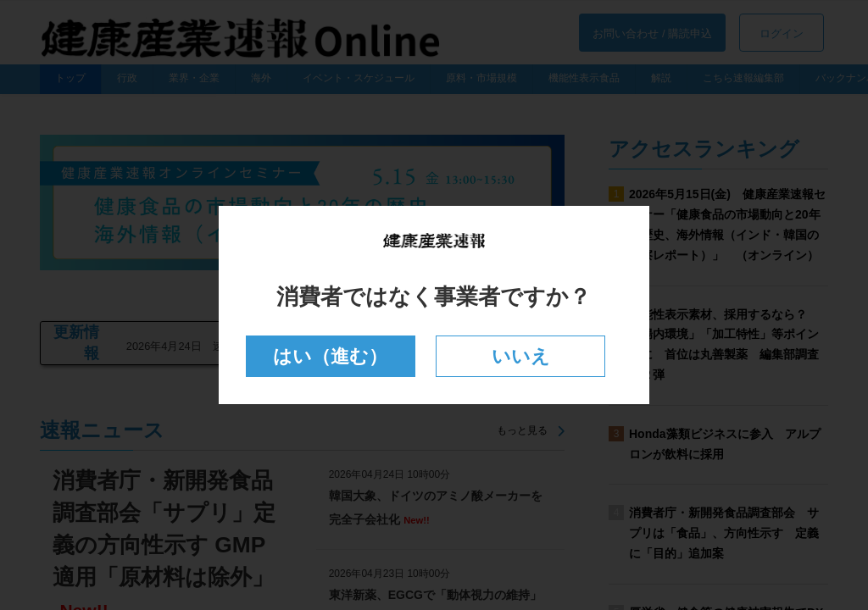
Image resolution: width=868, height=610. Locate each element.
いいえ (521, 356)
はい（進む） (330, 356)
